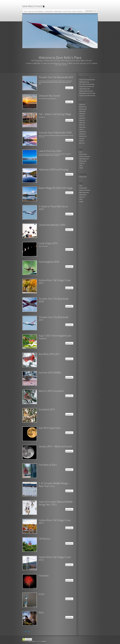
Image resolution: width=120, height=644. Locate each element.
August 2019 (82, 114)
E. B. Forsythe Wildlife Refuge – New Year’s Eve (54, 485)
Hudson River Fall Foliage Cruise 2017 (55, 282)
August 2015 (82, 123)
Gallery (81, 166)
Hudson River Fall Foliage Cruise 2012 (55, 559)
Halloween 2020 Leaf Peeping (53, 170)
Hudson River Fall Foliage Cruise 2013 (55, 522)
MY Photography (39, 11)
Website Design (58, 11)
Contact (74, 11)
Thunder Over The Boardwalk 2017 (54, 319)
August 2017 (82, 120)
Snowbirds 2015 (47, 409)
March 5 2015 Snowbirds (51, 391)
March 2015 (82, 125)
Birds (41, 613)
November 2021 (83, 107)
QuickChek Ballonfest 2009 (52, 225)
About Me (80, 11)
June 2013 (82, 139)
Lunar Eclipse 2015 (48, 243)
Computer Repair (49, 11)
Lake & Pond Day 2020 (50, 151)
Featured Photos (83, 177)
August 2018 (82, 118)
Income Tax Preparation (85, 157)
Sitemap (81, 168)
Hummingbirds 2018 (49, 262)
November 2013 (83, 136)
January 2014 (82, 134)
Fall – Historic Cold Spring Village (55, 114)
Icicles (42, 594)
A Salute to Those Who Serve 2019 (53, 208)
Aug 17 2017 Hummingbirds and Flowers (55, 337)
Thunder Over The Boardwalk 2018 (54, 300)
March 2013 (82, 143)
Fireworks (44, 576)
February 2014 (83, 132)
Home (25, 11)
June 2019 (82, 116)
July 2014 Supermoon (50, 428)
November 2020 (83, 109)
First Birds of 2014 (48, 465)
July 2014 (81, 129)
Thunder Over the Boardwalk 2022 (56, 77)
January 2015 (82, 127)
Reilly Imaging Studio (84, 159)
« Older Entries (27, 632)
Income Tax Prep (67, 11)
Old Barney (44, 539)
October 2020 (82, 111)
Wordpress (44, 641)
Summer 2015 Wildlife (50, 373)
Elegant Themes (32, 641)
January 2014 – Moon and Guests (55, 446)
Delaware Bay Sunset (49, 96)
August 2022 (82, 105)
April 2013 (82, 141)
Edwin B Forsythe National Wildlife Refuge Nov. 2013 (56, 503)
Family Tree (31, 11)
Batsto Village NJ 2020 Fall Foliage (56, 188)
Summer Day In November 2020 (55, 133)
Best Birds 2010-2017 (49, 354)
